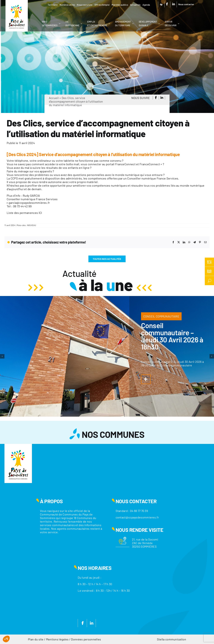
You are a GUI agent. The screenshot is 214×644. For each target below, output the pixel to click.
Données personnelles (86, 639)
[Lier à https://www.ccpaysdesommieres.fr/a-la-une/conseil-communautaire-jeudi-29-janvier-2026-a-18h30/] (146, 379)
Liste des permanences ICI (24, 213)
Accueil (54, 98)
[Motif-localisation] (123, 538)
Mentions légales (57, 639)
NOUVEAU (32, 225)
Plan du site (36, 639)
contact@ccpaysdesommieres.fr (137, 517)
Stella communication (171, 639)
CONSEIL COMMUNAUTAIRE (161, 316)
